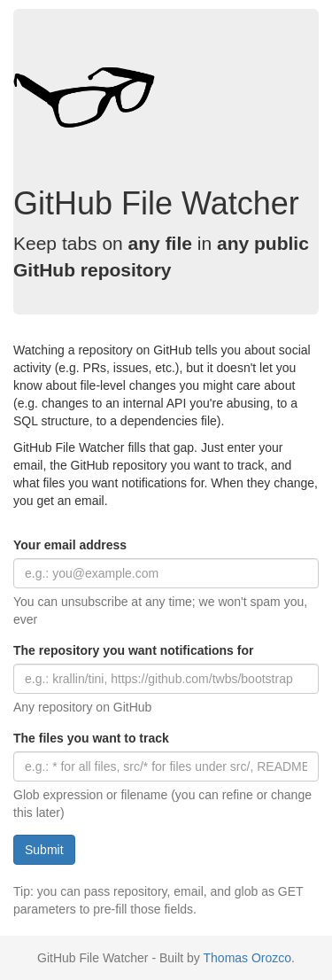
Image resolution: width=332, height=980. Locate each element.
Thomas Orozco (248, 958)
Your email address (70, 545)
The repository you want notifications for (133, 650)
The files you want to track (91, 738)
